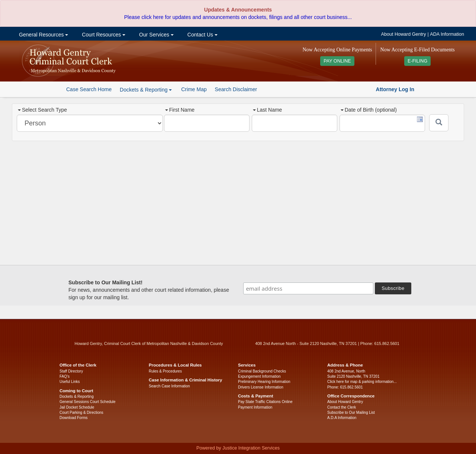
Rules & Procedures (165, 371)
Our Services (156, 35)
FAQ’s (65, 376)
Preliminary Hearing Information (264, 382)
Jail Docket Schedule (77, 407)
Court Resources (103, 35)
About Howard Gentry (404, 34)
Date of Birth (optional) (369, 110)
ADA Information (447, 34)
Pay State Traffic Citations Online (265, 402)
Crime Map (194, 89)
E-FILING (417, 61)
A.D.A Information (342, 418)
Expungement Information (259, 376)
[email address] (308, 288)
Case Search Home (89, 89)
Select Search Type (42, 110)
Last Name (268, 110)
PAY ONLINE (337, 61)
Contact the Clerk (342, 407)
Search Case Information (169, 386)
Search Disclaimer (236, 89)
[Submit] (439, 123)
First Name (180, 110)
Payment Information (255, 407)
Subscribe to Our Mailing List (351, 413)
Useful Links (70, 382)
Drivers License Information (261, 387)
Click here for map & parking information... (362, 382)
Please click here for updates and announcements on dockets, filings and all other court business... (238, 17)
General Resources (43, 35)
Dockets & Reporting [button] (146, 90)
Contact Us (202, 35)
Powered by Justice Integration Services (238, 448)
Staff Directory (71, 371)
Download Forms (74, 418)
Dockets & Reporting (77, 397)
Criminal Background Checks (262, 371)
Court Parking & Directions (81, 413)
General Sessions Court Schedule (88, 402)
